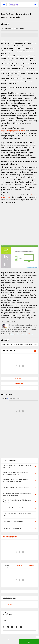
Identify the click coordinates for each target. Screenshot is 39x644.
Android (8, 11)
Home (2, 11)
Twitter (31, 334)
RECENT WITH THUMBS (10, 537)
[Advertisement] (19, 223)
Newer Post (19, 378)
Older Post (19, 383)
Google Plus (15, 334)
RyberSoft (9, 604)
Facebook (24, 334)
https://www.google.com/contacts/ (13, 131)
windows (13, 11)
